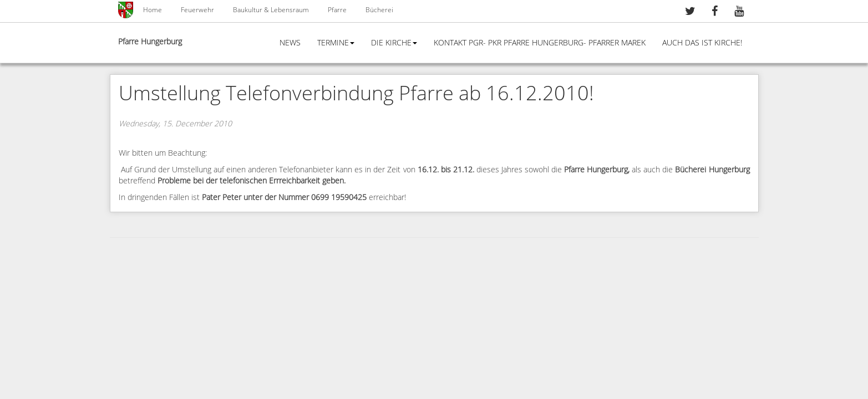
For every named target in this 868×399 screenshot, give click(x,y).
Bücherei (379, 10)
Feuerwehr (197, 10)
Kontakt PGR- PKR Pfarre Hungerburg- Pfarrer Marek (540, 43)
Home (153, 10)
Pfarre (337, 10)
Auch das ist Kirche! (702, 43)
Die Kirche (394, 43)
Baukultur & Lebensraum (271, 10)
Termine (336, 43)
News (290, 43)
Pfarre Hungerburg (150, 42)
